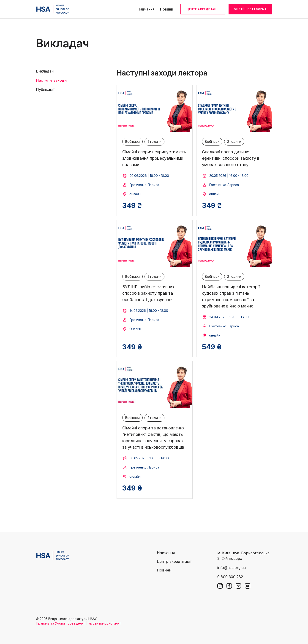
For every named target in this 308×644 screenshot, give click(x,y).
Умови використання (105, 623)
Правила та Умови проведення (61, 623)
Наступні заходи (51, 80)
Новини (167, 9)
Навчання (146, 9)
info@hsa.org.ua (232, 568)
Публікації (45, 89)
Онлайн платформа (250, 9)
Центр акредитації (203, 9)
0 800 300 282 (230, 577)
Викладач (45, 71)
